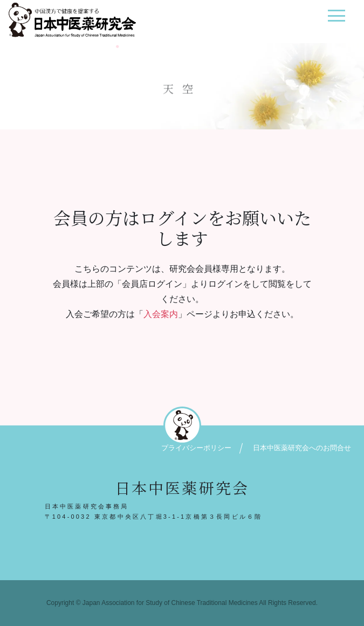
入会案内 (161, 314)
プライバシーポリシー (196, 448)
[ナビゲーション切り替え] (336, 20)
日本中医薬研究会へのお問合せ (302, 448)
